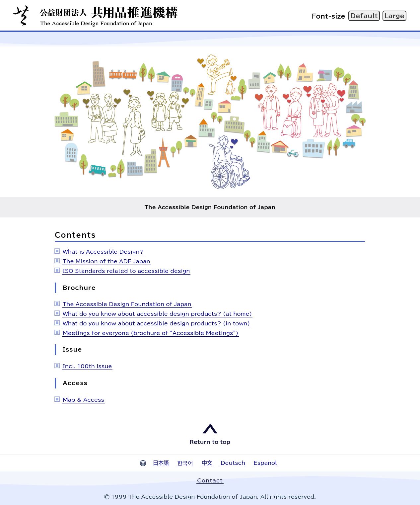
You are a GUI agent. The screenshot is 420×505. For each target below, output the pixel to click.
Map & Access (83, 400)
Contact (210, 480)
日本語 (161, 463)
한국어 (185, 463)
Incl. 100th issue (87, 366)
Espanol (265, 463)
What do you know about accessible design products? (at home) (157, 314)
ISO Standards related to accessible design (126, 271)
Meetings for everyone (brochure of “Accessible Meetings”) (150, 333)
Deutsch (233, 463)
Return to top (210, 442)
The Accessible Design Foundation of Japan (127, 304)
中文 (207, 463)
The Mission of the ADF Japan (106, 261)
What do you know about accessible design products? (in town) (156, 323)
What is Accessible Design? (103, 252)
